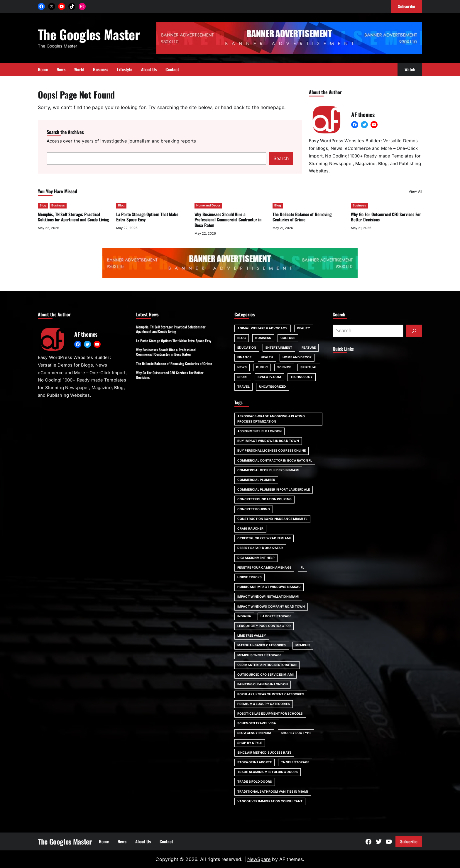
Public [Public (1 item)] (262, 367)
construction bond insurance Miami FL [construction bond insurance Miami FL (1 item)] (272, 519)
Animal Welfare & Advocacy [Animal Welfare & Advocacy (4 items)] (263, 328)
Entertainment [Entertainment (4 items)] (279, 348)
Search (281, 158)
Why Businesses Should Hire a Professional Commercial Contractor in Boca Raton (228, 220)
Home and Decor (208, 205)
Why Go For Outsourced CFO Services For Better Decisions (386, 217)
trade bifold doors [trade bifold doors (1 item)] (255, 782)
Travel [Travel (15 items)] (243, 387)
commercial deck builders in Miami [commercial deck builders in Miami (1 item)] (268, 470)
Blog (43, 205)
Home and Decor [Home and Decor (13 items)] (297, 357)
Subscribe (409, 841)
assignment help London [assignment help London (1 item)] (259, 431)
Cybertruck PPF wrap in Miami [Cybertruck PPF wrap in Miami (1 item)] (264, 538)
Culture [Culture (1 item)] (288, 338)
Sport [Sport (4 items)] (243, 377)
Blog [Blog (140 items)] (242, 338)
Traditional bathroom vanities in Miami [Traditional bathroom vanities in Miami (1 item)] (273, 792)
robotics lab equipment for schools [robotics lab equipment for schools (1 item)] (270, 714)
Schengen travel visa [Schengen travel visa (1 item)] (257, 723)
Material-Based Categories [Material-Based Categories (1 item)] (262, 645)
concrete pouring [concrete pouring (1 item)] (254, 509)
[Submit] (414, 331)
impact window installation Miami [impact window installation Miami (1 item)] (268, 597)
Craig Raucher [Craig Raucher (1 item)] (250, 529)
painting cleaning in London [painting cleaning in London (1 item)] (263, 684)
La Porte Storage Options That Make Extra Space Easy (147, 217)
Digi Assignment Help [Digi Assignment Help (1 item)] (256, 558)
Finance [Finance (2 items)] (244, 357)
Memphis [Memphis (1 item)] (303, 645)
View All (415, 191)
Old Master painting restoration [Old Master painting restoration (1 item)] (267, 665)
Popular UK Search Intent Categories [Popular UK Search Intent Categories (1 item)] (271, 694)
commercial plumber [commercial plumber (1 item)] (256, 480)
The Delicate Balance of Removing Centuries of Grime (302, 217)
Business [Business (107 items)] (263, 338)
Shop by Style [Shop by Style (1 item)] (250, 743)
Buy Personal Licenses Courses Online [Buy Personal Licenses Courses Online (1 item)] (272, 451)
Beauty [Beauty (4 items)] (304, 328)
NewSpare (259, 859)
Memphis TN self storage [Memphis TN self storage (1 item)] (259, 655)
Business (58, 205)
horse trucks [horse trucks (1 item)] (250, 577)
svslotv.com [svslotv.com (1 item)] (269, 377)
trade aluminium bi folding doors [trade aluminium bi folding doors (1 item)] (268, 772)
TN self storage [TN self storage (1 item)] (295, 762)
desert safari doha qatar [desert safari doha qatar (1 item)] (260, 548)
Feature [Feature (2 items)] (309, 348)
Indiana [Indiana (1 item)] (244, 616)
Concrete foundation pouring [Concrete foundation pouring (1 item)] (264, 499)
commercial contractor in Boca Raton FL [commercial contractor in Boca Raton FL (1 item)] (275, 461)
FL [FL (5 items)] (302, 568)
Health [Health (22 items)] (267, 357)
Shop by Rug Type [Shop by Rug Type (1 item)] (296, 733)
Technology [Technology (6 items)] (302, 377)
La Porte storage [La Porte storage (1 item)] (276, 616)
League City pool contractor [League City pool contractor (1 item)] (264, 626)
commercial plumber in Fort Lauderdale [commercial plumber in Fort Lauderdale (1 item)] (274, 490)
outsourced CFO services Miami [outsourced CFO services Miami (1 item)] (265, 675)
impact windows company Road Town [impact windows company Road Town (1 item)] (271, 607)
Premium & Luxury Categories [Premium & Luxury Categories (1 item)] (264, 704)
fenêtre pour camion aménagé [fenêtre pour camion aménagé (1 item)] (264, 568)
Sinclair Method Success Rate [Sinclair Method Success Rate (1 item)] (264, 753)
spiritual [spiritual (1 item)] (309, 367)
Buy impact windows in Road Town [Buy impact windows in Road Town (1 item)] (268, 441)
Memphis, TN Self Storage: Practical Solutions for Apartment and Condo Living (73, 217)
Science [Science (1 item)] (284, 367)
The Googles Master (89, 34)
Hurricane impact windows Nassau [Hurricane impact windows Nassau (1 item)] (269, 587)
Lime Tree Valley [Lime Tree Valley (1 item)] (252, 636)
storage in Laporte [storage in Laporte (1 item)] (254, 762)
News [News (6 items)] (242, 367)
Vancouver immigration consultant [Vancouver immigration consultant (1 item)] (270, 801)
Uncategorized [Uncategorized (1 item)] (273, 387)
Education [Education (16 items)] (247, 348)
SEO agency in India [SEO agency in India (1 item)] (254, 733)
